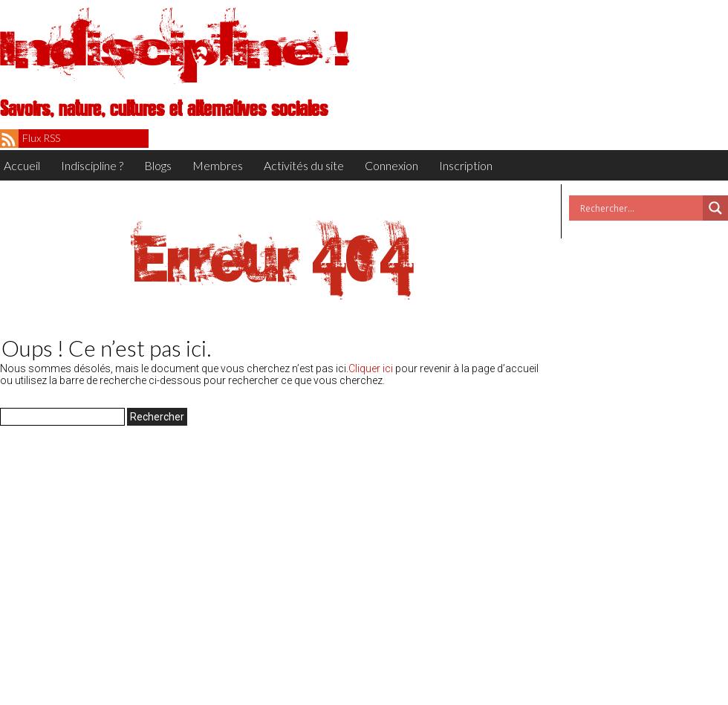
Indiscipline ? (92, 165)
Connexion (391, 165)
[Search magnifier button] (715, 208)
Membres (218, 165)
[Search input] (640, 208)
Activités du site (304, 165)
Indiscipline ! (175, 48)
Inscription (466, 165)
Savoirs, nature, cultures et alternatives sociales (164, 109)
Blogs (158, 165)
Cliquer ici (371, 368)
